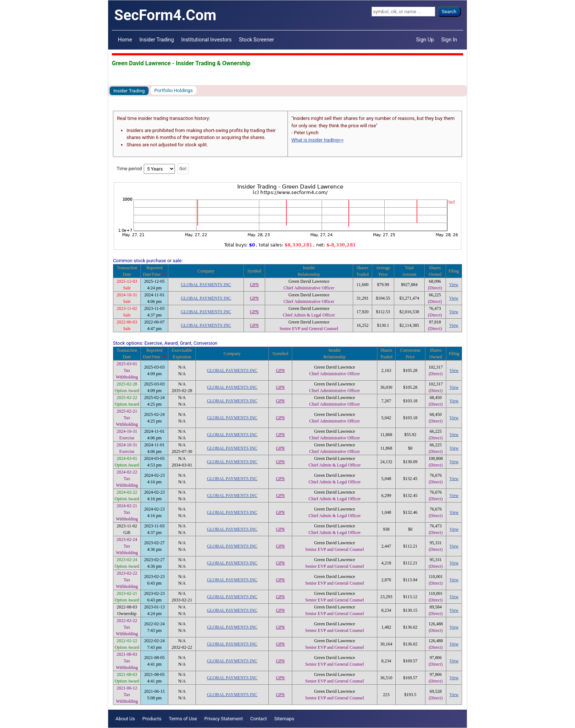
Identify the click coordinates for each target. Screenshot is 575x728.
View (454, 285)
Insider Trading (157, 40)
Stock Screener (257, 40)
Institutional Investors (206, 40)
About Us (125, 719)
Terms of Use (183, 719)
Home (125, 40)
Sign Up (425, 40)
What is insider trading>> (318, 140)
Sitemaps (284, 719)
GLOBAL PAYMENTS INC (206, 285)
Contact (258, 719)
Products (152, 719)
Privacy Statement (224, 719)
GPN (254, 285)
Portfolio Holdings (174, 90)
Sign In (449, 40)
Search (449, 12)
